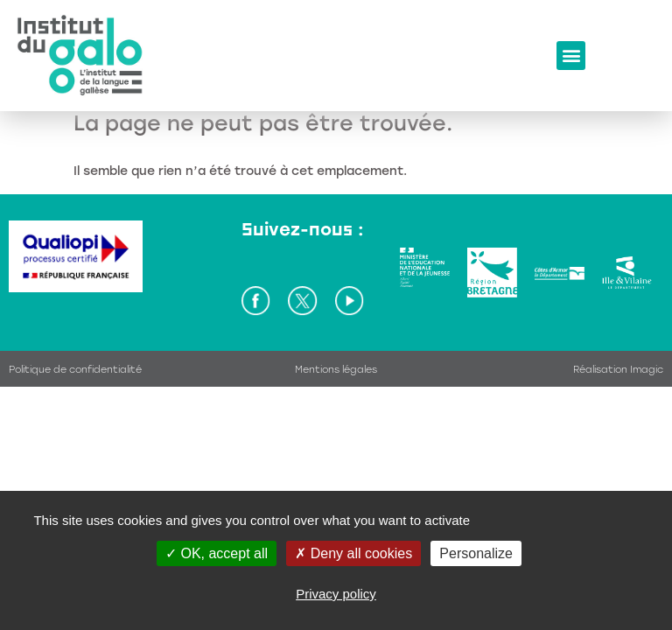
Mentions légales (336, 370)
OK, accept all (217, 553)
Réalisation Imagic (618, 370)
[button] (571, 56)
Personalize (476, 553)
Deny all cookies (353, 553)
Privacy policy (336, 594)
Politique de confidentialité (75, 370)
